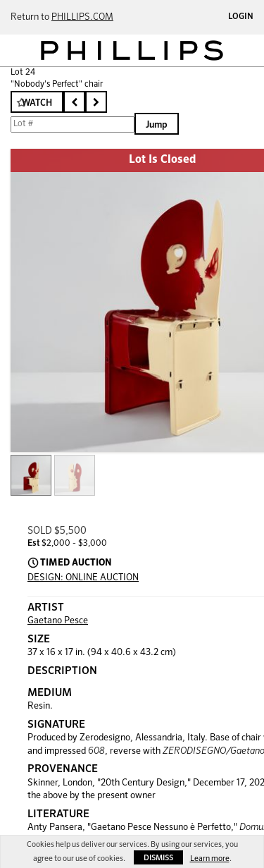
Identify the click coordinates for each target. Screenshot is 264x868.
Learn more (210, 858)
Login (241, 17)
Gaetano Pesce (58, 621)
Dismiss (158, 858)
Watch (37, 103)
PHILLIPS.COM (82, 17)
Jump (157, 125)
